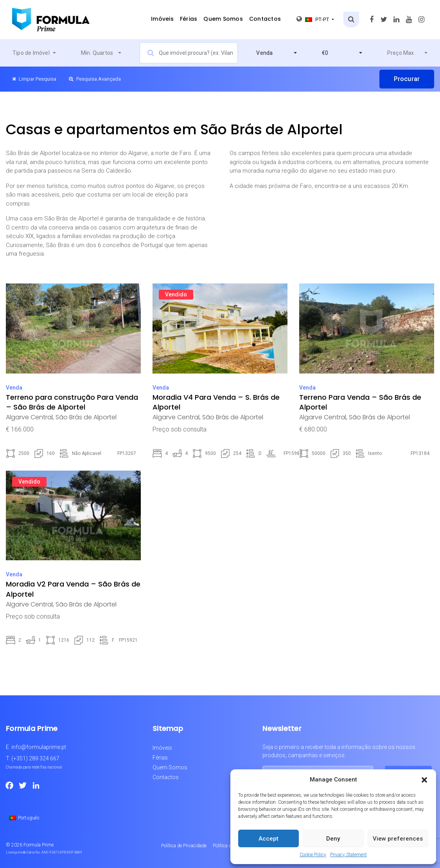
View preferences (398, 839)
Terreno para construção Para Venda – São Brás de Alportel (72, 402)
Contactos (265, 19)
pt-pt (313, 19)
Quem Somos (223, 19)
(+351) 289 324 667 (35, 758)
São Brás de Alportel (86, 417)
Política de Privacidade (184, 846)
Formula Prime (39, 845)
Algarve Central (29, 417)
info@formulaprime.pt (39, 747)
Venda (14, 388)
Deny (333, 839)
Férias (189, 19)
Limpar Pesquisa (34, 79)
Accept (268, 839)
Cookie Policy (313, 855)
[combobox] (34, 53)
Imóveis (162, 19)
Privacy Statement (348, 855)
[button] (424, 780)
